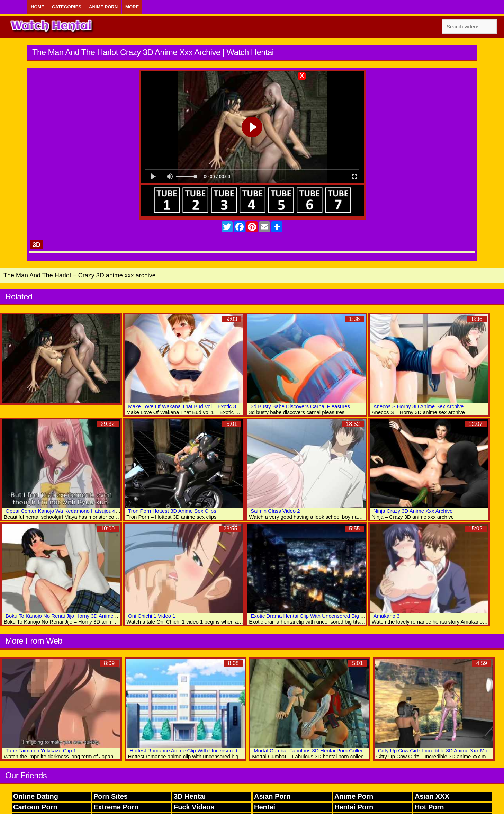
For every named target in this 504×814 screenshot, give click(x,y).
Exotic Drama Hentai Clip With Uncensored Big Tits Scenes (319, 616)
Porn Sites (111, 796)
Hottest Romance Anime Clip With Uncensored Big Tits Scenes (202, 750)
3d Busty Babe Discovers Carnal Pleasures (300, 406)
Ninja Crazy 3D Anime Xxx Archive (413, 511)
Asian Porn (272, 796)
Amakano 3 (386, 616)
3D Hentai (190, 796)
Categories (67, 7)
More (132, 7)
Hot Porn (429, 807)
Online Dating (36, 796)
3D (37, 245)
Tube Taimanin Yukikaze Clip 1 (41, 750)
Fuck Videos (194, 807)
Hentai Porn (354, 807)
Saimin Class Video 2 (275, 511)
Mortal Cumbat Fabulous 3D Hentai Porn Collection (313, 750)
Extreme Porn (116, 807)
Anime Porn (103, 7)
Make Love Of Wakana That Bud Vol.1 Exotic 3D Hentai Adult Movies (208, 406)
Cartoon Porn (35, 807)
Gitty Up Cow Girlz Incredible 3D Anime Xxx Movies (437, 750)
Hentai (265, 807)
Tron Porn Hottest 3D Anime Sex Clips (172, 511)
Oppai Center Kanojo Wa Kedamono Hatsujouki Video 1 (70, 511)
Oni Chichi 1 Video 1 (152, 616)
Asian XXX (432, 796)
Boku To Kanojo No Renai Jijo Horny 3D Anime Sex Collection (77, 616)
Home (38, 7)
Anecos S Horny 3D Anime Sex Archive (418, 406)
